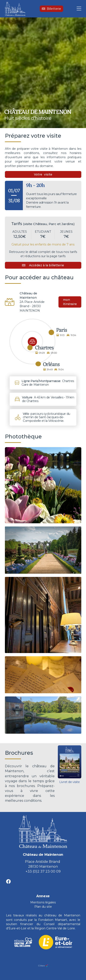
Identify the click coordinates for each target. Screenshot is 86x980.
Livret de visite (69, 782)
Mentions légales (43, 902)
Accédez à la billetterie (43, 265)
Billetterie (51, 9)
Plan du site (43, 907)
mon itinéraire (70, 302)
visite (48, 174)
